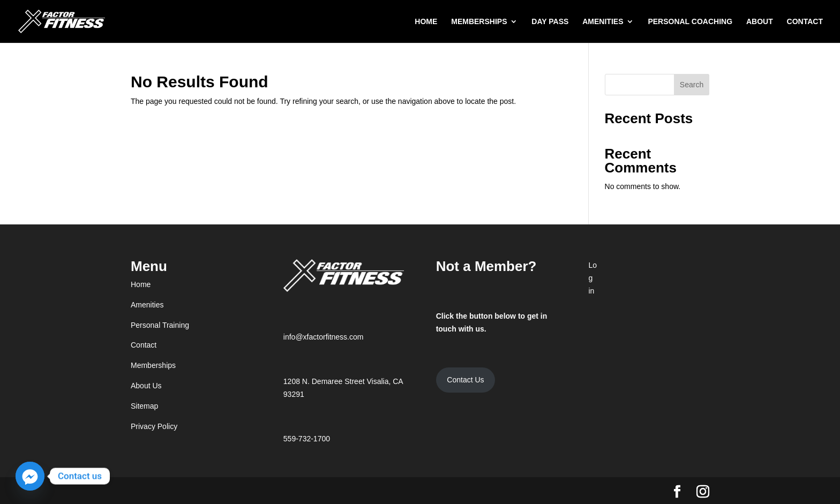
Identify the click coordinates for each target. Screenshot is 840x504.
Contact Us (465, 380)
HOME (426, 22)
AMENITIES (603, 22)
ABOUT (760, 22)
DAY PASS (550, 22)
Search (692, 85)
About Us (146, 386)
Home (141, 284)
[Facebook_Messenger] (30, 476)
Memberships (153, 365)
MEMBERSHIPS (479, 22)
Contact (144, 345)
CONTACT (805, 22)
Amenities (147, 305)
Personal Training (160, 325)
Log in (592, 278)
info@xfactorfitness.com (324, 337)
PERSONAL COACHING (690, 22)
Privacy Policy (154, 426)
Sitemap (144, 406)
